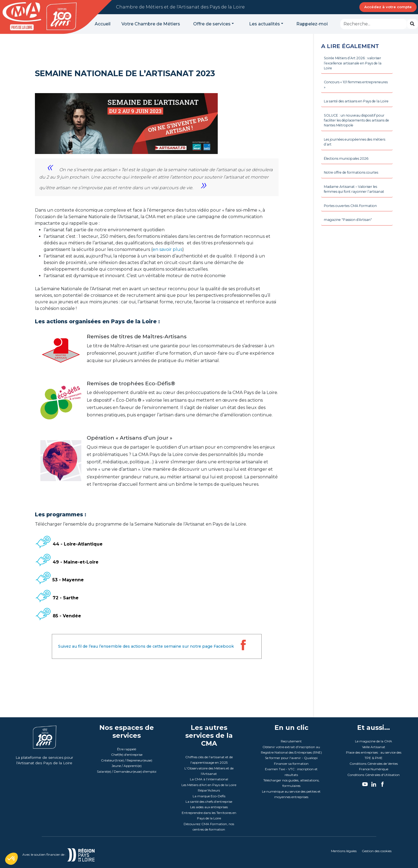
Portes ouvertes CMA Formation (354, 229)
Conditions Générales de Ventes (374, 764)
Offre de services (212, 24)
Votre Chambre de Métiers (151, 24)
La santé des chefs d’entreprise (209, 802)
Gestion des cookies (377, 851)
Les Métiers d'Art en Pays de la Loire (209, 785)
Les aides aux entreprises (209, 807)
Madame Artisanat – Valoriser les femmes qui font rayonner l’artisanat (354, 208)
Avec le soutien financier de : (65, 854)
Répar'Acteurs (209, 790)
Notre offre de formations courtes (355, 188)
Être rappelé (127, 749)
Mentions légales (344, 851)
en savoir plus (167, 249)
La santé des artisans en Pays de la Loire (356, 108)
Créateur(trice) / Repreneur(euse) (127, 760)
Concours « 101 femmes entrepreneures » (346, 88)
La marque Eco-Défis (209, 796)
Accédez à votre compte (388, 7)
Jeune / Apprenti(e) (127, 766)
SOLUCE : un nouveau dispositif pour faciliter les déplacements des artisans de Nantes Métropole (356, 132)
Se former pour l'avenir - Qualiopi (291, 758)
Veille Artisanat (374, 747)
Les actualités (265, 24)
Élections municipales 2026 (349, 173)
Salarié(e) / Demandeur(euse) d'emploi (127, 771)
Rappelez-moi (312, 24)
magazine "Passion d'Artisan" (350, 244)
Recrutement (291, 741)
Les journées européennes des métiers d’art (353, 155)
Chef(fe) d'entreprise (127, 755)
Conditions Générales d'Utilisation (374, 775)
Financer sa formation (291, 764)
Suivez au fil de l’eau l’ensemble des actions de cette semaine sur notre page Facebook (155, 646)
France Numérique (374, 769)
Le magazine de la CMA (374, 741)
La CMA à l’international (209, 779)
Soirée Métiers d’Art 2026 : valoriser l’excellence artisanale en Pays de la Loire (357, 65)
